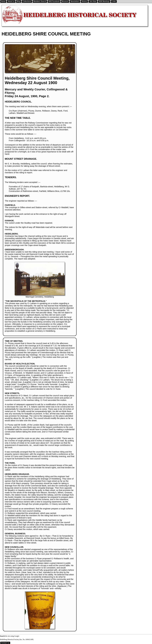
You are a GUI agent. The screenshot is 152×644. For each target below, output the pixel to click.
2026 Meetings (104, 1)
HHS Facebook (54, 1)
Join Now (93, 1)
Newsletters (75, 1)
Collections (27, 1)
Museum (65, 1)
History (84, 1)
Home (3, 1)
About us (11, 1)
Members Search (40, 1)
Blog (19, 1)
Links (114, 1)
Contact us (5, 643)
